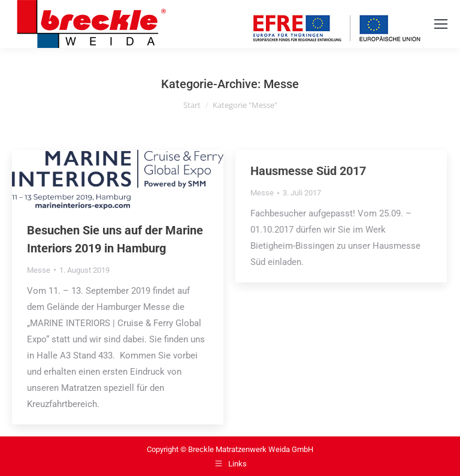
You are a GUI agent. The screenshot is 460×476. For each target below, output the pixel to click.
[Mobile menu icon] (441, 24)
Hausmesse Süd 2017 (308, 171)
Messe (39, 270)
